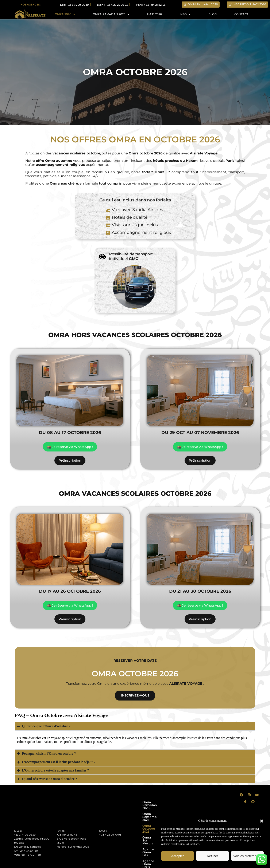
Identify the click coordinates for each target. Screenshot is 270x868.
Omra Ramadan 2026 (158, 803)
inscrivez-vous (135, 696)
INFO (186, 14)
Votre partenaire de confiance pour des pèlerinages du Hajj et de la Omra (135, 859)
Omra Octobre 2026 (157, 815)
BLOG (213, 14)
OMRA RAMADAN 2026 (112, 14)
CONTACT (241, 14)
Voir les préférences (247, 856)
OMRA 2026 (65, 14)
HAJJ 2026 (156, 14)
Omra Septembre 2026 (160, 809)
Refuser (213, 856)
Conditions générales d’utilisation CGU (106, 864)
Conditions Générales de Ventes (44, 864)
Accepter (178, 856)
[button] (262, 821)
